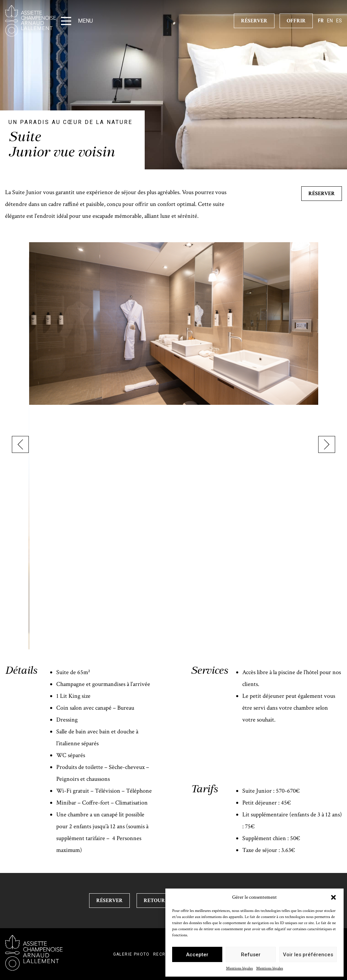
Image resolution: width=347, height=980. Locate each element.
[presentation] (20, 446)
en (330, 21)
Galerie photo (131, 954)
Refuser (251, 955)
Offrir (296, 21)
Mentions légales (239, 968)
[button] (333, 897)
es (339, 21)
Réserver (322, 194)
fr (321, 21)
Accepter (197, 955)
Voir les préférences (308, 955)
